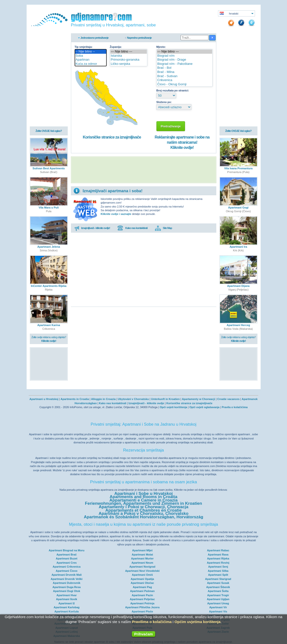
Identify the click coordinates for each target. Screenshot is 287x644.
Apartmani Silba (218, 571)
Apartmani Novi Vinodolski (142, 571)
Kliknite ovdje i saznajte (116, 214)
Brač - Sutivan (185, 76)
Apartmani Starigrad (218, 579)
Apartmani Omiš (142, 575)
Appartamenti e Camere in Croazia (143, 500)
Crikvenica (185, 80)
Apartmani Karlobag (67, 607)
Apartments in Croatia (75, 399)
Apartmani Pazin (142, 595)
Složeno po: (164, 102)
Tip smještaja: (84, 47)
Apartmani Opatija (142, 579)
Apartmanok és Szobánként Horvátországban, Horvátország (143, 517)
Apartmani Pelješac (142, 599)
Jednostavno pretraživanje (95, 38)
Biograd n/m (185, 56)
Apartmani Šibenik (218, 587)
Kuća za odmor (91, 64)
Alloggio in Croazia (103, 399)
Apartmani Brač (67, 555)
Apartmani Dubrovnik (67, 583)
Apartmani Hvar (67, 595)
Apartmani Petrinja (142, 603)
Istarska (129, 56)
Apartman (91, 60)
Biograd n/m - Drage (185, 60)
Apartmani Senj (218, 567)
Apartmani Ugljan (218, 599)
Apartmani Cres (67, 563)
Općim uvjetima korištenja (197, 622)
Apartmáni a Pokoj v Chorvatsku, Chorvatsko (143, 513)
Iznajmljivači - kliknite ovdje (146, 403)
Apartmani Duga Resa (67, 587)
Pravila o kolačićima (235, 407)
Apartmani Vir (218, 607)
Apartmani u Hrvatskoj (44, 399)
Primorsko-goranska (129, 60)
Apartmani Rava (218, 555)
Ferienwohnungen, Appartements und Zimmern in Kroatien (143, 503)
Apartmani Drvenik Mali (67, 575)
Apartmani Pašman (142, 591)
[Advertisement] (144, 170)
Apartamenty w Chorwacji (198, 399)
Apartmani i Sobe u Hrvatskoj (143, 494)
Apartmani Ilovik (67, 599)
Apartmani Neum (142, 563)
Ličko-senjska (129, 64)
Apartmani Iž (67, 603)
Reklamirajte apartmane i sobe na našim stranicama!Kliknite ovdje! (182, 142)
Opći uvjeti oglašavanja (204, 407)
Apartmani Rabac (218, 550)
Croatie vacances (228, 399)
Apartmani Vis (218, 611)
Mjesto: (161, 47)
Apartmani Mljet (143, 550)
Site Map (163, 228)
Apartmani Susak (218, 583)
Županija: (116, 47)
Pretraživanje (171, 126)
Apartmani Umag (218, 603)
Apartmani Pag (142, 587)
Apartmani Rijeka (218, 558)
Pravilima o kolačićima (152, 622)
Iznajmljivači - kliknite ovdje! (92, 228)
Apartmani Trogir (218, 595)
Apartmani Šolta (218, 591)
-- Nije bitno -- (91, 52)
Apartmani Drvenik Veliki (67, 579)
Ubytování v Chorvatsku (133, 399)
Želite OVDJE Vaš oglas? (49, 131)
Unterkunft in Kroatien (165, 399)
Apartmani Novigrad (142, 567)
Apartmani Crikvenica (67, 567)
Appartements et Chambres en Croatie (144, 510)
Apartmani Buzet (67, 558)
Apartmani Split (218, 575)
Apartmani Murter (142, 558)
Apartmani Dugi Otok (67, 591)
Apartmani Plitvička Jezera (142, 607)
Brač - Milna (185, 72)
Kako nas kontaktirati (132, 228)
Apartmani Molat (142, 555)
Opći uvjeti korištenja (173, 407)
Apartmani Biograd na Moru (67, 550)
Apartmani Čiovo (67, 571)
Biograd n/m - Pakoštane (185, 64)
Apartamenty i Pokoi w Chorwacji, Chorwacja (144, 507)
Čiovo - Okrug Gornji (185, 84)
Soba (91, 56)
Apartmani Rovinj (218, 563)
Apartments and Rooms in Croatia (143, 497)
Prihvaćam (144, 634)
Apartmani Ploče (142, 611)
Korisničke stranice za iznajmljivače (112, 137)
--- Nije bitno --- (129, 52)
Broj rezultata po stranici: (173, 90)
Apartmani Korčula (67, 611)
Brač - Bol (185, 68)
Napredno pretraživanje (139, 38)
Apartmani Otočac (142, 583)
